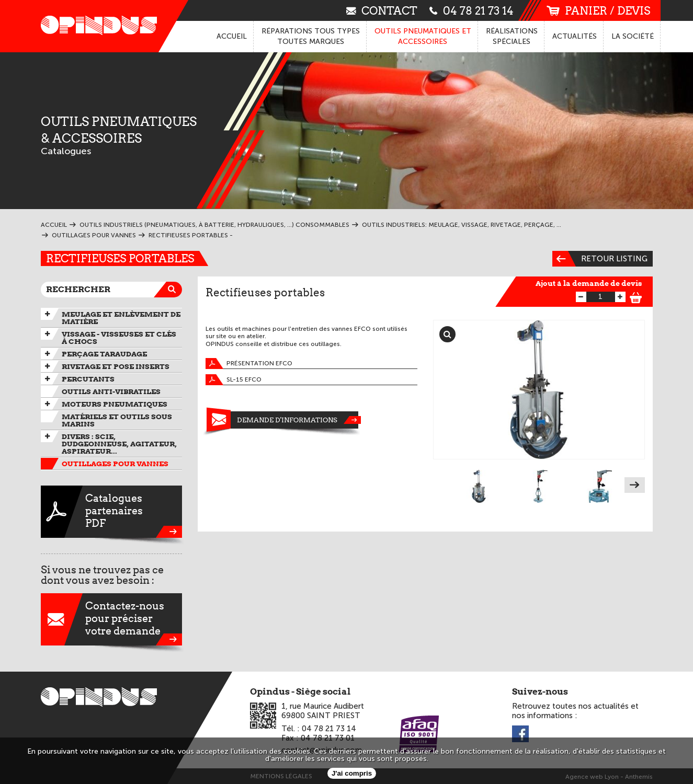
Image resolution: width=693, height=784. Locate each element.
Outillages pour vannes (115, 464)
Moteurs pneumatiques (115, 404)
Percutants (88, 379)
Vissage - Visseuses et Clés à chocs (119, 338)
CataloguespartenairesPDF (111, 512)
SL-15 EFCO (234, 380)
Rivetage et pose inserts (116, 366)
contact (382, 10)
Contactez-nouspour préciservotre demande (111, 619)
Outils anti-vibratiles (111, 391)
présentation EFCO (249, 364)
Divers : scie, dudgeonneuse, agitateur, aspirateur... (119, 444)
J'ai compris (352, 773)
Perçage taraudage (104, 354)
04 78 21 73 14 (472, 10)
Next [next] (635, 485)
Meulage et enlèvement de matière (121, 318)
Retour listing (600, 259)
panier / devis (598, 11)
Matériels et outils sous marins (117, 420)
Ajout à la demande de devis (589, 283)
